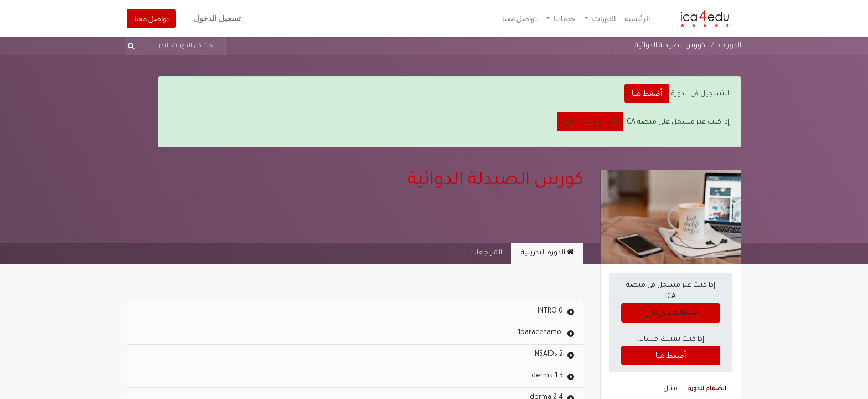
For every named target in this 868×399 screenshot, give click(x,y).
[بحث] (133, 46)
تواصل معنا (151, 18)
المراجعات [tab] (486, 253)
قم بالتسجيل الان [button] (590, 121)
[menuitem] (637, 19)
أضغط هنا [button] (647, 93)
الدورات (730, 46)
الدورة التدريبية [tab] (547, 252)
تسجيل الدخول (217, 18)
